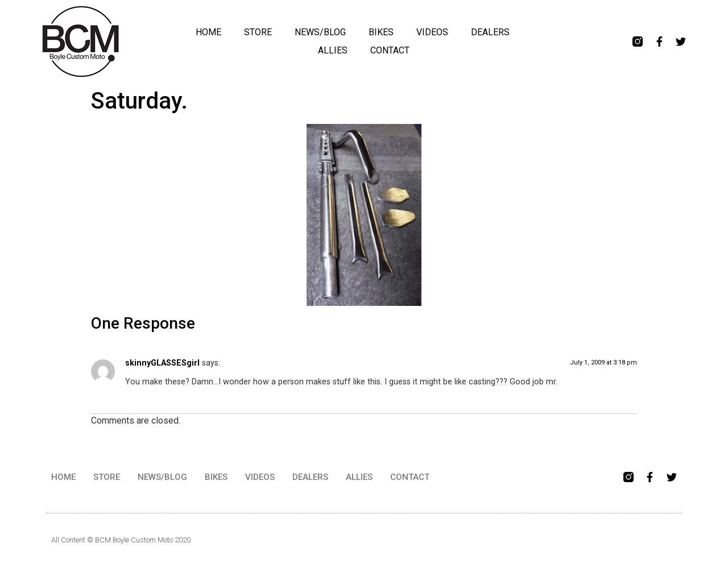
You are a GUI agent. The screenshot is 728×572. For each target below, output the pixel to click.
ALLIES (333, 50)
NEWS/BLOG (320, 32)
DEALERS (490, 32)
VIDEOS (432, 32)
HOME (208, 32)
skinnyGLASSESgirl (162, 363)
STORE (258, 32)
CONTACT (390, 50)
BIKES (381, 32)
